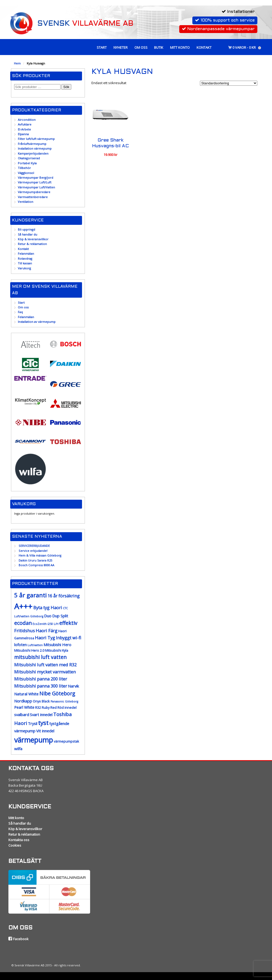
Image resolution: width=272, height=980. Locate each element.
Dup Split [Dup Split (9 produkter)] (60, 616)
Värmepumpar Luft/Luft (35, 182)
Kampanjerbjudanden (33, 153)
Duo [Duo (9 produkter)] (48, 616)
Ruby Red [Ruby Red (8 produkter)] (49, 707)
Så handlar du (28, 234)
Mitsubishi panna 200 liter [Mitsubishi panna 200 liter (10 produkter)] (41, 679)
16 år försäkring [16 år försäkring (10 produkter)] (64, 596)
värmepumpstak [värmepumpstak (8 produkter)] (66, 741)
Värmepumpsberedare (34, 192)
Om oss (141, 47)
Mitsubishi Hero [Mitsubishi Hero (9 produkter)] (57, 645)
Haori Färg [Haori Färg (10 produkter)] (47, 631)
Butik (159, 47)
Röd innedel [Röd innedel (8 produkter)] (67, 707)
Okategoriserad (29, 158)
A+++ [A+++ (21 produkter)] (23, 606)
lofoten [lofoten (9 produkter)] (20, 645)
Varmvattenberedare (33, 197)
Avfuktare (25, 124)
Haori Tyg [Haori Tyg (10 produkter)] (45, 638)
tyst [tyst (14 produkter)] (43, 723)
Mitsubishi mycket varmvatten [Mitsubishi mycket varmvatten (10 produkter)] (45, 672)
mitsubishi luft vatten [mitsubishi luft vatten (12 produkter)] (40, 657)
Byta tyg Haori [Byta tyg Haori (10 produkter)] (48, 608)
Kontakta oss (19, 840)
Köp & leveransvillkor (33, 239)
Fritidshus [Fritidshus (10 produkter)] (25, 631)
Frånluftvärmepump (32, 144)
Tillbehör (24, 168)
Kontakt (204, 47)
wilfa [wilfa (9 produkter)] (18, 749)
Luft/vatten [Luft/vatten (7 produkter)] (35, 645)
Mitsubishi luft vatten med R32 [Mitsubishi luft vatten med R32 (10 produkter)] (45, 665)
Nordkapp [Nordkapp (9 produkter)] (23, 701)
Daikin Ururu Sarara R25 (35, 560)
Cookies (15, 845)
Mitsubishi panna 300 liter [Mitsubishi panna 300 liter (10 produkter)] (41, 686)
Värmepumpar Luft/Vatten (36, 187)
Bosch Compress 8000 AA (36, 565)
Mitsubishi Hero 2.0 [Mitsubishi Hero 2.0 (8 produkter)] (29, 650)
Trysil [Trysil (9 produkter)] (32, 723)
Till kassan (25, 263)
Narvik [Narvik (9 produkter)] (73, 686)
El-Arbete (24, 129)
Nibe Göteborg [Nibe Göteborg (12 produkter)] (57, 693)
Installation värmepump (35, 148)
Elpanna (23, 134)
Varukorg (24, 268)
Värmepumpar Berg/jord (36, 178)
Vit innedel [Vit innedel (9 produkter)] (45, 731)
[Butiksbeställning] (229, 83)
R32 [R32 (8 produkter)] (38, 707)
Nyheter (121, 47)
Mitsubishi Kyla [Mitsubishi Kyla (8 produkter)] (57, 650)
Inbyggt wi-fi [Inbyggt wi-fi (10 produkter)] (69, 638)
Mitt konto (180, 47)
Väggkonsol (26, 173)
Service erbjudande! (33, 551)
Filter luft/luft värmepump (36, 139)
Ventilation (26, 202)
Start (102, 47)
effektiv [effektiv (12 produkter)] (68, 623)
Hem (17, 63)
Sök (66, 87)
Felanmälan (26, 254)
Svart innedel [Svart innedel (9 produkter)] (41, 715)
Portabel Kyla (27, 163)
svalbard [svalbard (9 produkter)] (22, 715)
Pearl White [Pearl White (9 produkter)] (24, 707)
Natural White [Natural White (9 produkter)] (26, 694)
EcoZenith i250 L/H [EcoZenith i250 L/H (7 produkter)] (45, 624)
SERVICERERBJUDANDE (34, 546)
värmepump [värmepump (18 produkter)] (34, 740)
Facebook (18, 939)
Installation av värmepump (37, 322)
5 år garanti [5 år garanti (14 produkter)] (30, 595)
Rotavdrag (25, 258)
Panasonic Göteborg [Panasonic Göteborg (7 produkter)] (64, 701)
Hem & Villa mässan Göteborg (40, 555)
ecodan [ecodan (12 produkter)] (23, 623)
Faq (20, 312)
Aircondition (27, 120)
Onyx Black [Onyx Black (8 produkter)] (41, 701)
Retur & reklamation (32, 244)
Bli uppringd (26, 229)
